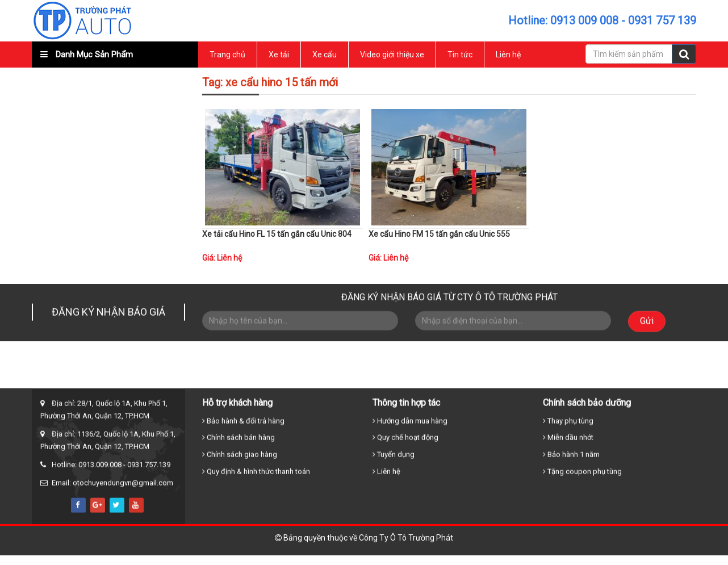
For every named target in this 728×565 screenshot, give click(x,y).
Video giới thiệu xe (392, 55)
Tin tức (460, 55)
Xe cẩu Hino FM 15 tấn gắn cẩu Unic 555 (439, 234)
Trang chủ (227, 55)
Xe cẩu (325, 55)
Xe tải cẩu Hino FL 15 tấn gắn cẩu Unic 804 (277, 234)
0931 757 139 (662, 20)
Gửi (647, 319)
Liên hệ (508, 55)
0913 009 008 (584, 20)
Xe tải (279, 55)
